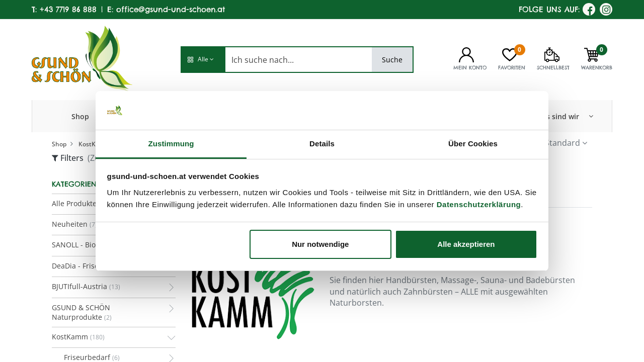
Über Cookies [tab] (473, 144)
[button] (203, 60)
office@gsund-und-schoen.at (171, 9)
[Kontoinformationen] (466, 54)
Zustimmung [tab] (171, 144)
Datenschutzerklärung (479, 204)
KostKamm (94, 144)
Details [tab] (322, 144)
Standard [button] (562, 143)
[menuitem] (80, 116)
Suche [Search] (392, 60)
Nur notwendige (320, 244)
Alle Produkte (74, 203)
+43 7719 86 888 (68, 9)
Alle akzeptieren (466, 244)
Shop (59, 144)
